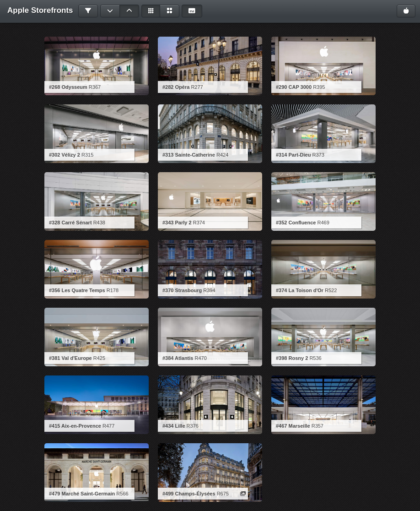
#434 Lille (174, 426)
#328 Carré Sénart (70, 223)
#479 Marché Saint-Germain (82, 494)
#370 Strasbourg (182, 290)
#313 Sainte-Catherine (189, 155)
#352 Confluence (296, 223)
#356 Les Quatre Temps (77, 290)
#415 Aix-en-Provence (75, 426)
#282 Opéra (176, 87)
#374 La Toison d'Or (300, 290)
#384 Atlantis (178, 358)
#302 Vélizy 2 (65, 155)
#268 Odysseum (68, 87)
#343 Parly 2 (177, 223)
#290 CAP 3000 (294, 87)
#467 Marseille (293, 426)
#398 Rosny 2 (292, 358)
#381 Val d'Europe (70, 358)
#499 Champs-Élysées (189, 494)
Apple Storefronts (40, 10)
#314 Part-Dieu (293, 155)
